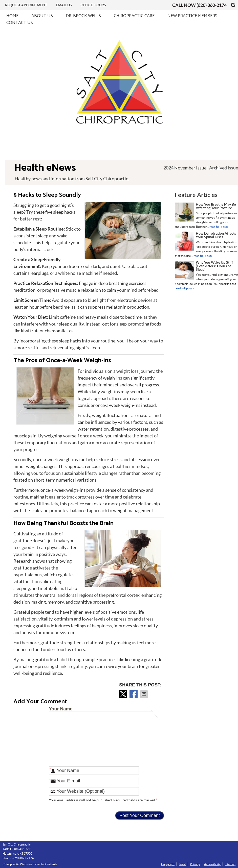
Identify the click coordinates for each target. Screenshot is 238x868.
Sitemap (230, 864)
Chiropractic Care (134, 16)
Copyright (168, 864)
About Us (42, 16)
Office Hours (93, 5)
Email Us (64, 5)
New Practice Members (192, 16)
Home (12, 16)
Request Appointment (26, 5)
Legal (182, 864)
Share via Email (144, 694)
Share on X (124, 694)
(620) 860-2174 (212, 5)
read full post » (219, 227)
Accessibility (212, 864)
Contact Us (20, 23)
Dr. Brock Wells (83, 16)
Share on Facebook (134, 694)
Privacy (195, 864)
